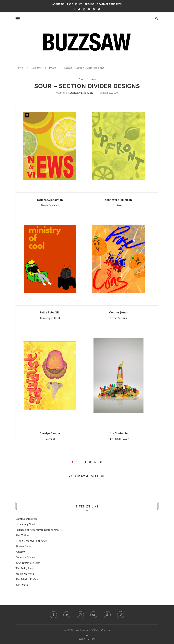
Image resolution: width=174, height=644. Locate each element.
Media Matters (25, 574)
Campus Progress (27, 519)
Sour (93, 79)
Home (19, 68)
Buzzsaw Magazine (81, 93)
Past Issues (75, 4)
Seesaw (37, 68)
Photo (53, 68)
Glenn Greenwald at (31, 541)
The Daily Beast (25, 568)
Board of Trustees (109, 4)
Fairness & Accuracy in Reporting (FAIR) (40, 530)
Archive (90, 4)
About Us (58, 4)
